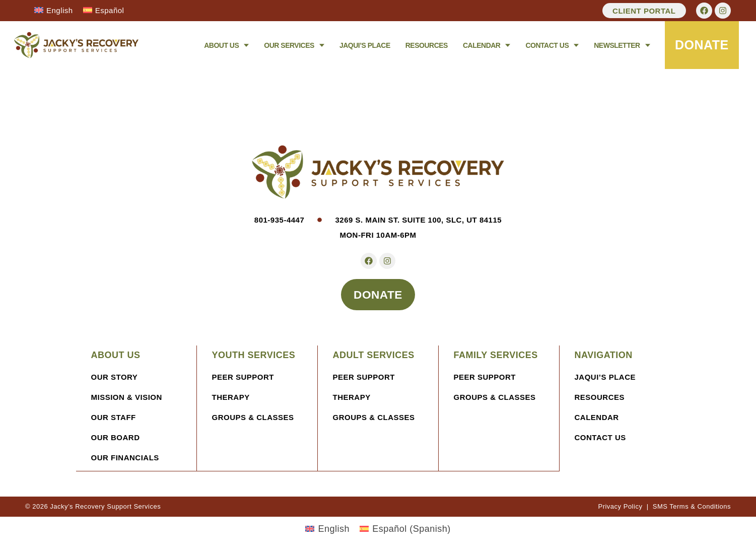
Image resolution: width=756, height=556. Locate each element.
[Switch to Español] (104, 10)
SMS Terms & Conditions (692, 507)
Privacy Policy (620, 507)
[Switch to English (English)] (327, 529)
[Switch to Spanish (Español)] (405, 529)
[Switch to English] (54, 10)
